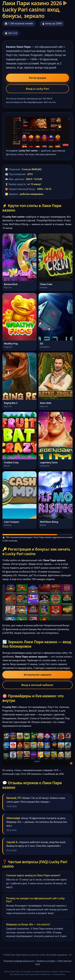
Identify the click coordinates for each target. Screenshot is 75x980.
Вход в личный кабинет (37, 685)
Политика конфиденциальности (19, 961)
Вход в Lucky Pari (37, 89)
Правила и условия (46, 961)
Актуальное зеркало (37, 675)
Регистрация (37, 78)
